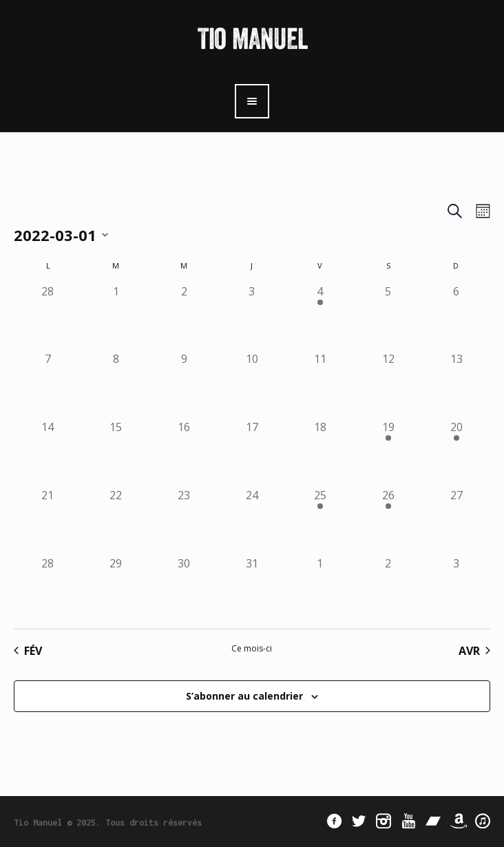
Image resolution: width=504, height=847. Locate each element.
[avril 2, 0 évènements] (388, 589)
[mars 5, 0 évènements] (388, 317)
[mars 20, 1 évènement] (456, 453)
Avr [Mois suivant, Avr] (474, 651)
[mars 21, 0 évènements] (48, 521)
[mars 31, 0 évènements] (252, 589)
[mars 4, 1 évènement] (320, 317)
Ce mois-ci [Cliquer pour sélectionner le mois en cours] (252, 649)
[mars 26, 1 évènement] (388, 521)
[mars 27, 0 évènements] (456, 521)
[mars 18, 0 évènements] (320, 453)
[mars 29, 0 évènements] (116, 589)
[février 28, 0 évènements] (48, 317)
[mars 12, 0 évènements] (388, 385)
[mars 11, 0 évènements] (320, 385)
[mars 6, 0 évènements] (456, 317)
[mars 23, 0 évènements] (184, 521)
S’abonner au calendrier (244, 696)
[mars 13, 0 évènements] (456, 385)
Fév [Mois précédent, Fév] (28, 651)
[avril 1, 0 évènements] (320, 589)
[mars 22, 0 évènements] (116, 521)
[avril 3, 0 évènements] (456, 589)
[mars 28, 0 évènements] (48, 589)
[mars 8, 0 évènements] (116, 385)
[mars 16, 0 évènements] (184, 453)
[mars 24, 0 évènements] (252, 521)
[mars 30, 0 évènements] (184, 589)
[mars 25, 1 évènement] (320, 521)
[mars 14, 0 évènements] (48, 453)
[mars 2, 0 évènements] (184, 317)
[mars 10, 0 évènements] (252, 385)
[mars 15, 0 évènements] (116, 453)
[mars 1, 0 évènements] (116, 317)
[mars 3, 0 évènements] (252, 317)
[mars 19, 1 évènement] (388, 453)
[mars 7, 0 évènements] (48, 385)
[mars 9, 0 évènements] (184, 385)
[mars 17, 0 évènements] (252, 453)
